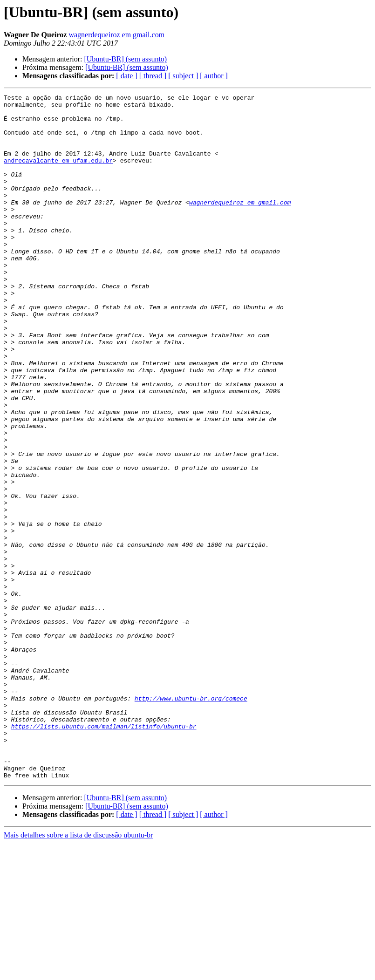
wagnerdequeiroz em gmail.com (116, 35)
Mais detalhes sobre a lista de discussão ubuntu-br (78, 972)
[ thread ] (153, 76)
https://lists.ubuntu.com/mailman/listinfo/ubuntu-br (104, 853)
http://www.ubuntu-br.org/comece (191, 820)
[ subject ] (183, 76)
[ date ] (126, 76)
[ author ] (214, 76)
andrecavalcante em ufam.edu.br (58, 174)
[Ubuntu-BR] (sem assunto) (125, 59)
